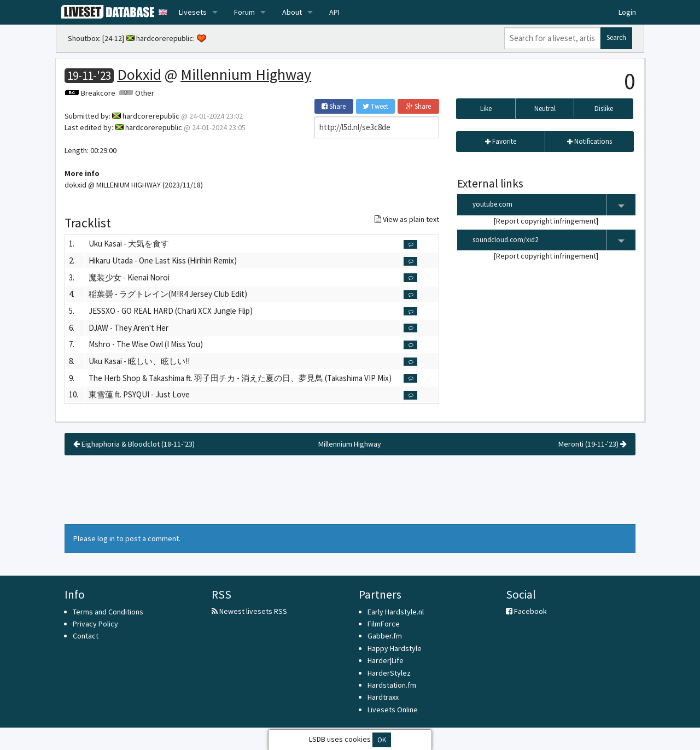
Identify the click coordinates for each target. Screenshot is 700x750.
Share (334, 106)
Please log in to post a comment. (127, 538)
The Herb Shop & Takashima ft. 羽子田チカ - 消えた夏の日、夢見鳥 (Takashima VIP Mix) (240, 378)
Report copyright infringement (546, 221)
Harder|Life (386, 660)
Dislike (604, 109)
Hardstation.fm (392, 685)
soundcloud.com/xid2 (554, 240)
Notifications (590, 141)
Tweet (375, 106)
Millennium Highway (246, 74)
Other (145, 93)
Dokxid (139, 74)
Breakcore (98, 93)
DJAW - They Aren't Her (129, 328)
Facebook (526, 611)
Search (616, 37)
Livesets (193, 12)
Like (486, 109)
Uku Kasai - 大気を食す (129, 244)
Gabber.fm (385, 636)
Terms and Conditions (108, 612)
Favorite (501, 141)
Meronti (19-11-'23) (593, 444)
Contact (86, 636)
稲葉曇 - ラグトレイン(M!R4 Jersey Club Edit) (168, 294)
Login (627, 12)
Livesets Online (393, 710)
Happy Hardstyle (395, 648)
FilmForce (384, 624)
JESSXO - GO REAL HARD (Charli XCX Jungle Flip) (171, 311)
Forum (244, 12)
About (292, 12)
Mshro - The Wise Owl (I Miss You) (146, 344)
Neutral (545, 109)
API (334, 12)
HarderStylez (389, 673)
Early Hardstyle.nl (396, 612)
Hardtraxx (383, 697)
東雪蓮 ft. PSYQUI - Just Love (139, 394)
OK (382, 740)
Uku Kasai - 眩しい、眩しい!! (139, 361)
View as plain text (407, 219)
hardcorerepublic (165, 38)
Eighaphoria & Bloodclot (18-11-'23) (134, 444)
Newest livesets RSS (249, 611)
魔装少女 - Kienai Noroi (129, 277)
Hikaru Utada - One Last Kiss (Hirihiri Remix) (163, 260)
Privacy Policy (95, 624)
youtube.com (554, 205)
